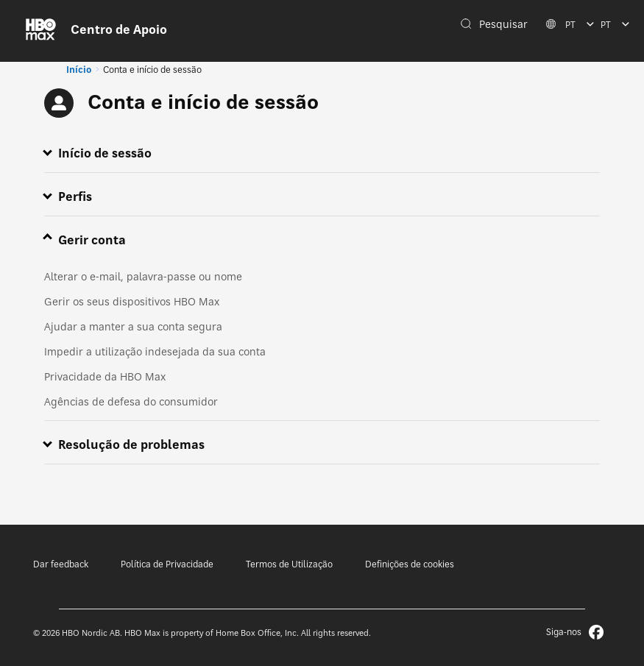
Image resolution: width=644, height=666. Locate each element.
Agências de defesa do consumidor (131, 401)
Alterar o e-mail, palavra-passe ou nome (143, 276)
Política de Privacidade (167, 564)
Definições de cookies (410, 564)
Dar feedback (61, 564)
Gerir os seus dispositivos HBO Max (132, 301)
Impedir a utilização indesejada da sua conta (155, 351)
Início (79, 70)
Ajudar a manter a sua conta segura (133, 326)
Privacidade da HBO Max (105, 376)
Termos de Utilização (289, 564)
